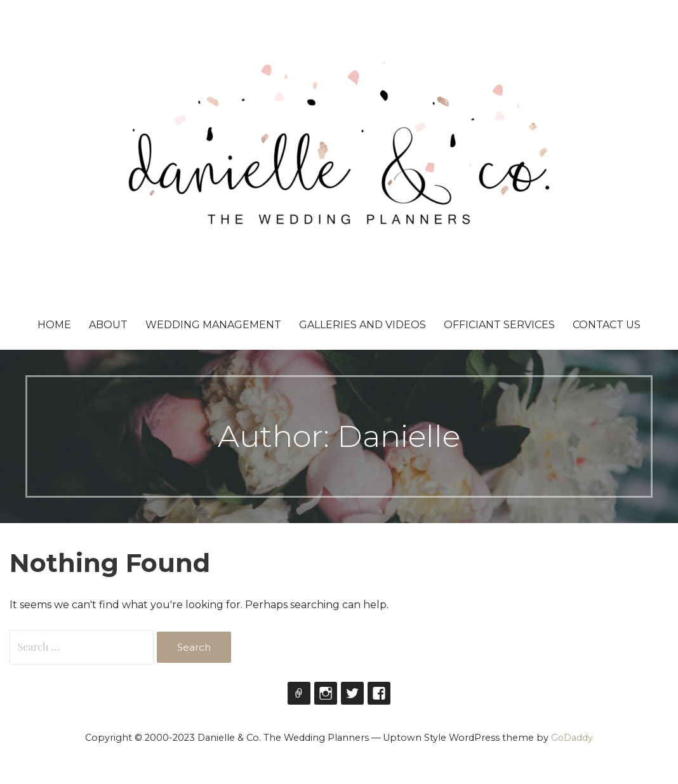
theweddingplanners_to (299, 693)
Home (54, 325)
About (108, 325)
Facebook (379, 693)
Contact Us (607, 325)
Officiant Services (499, 325)
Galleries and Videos (362, 325)
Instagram (326, 693)
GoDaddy (572, 738)
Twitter (352, 693)
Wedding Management (213, 325)
